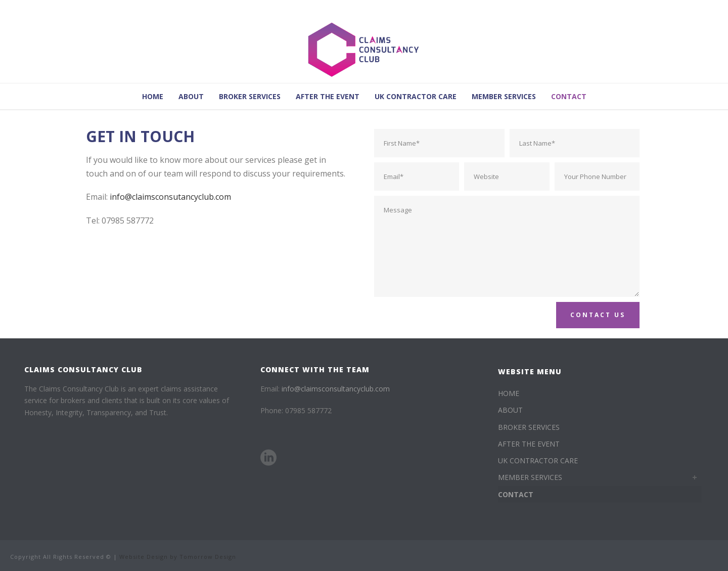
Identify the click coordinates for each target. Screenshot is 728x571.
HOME (153, 96)
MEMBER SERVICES (504, 96)
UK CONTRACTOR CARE (416, 96)
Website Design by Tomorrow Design (178, 557)
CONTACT (569, 96)
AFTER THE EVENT (328, 96)
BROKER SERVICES (250, 96)
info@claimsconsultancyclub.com (336, 389)
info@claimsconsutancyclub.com (170, 197)
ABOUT (191, 96)
